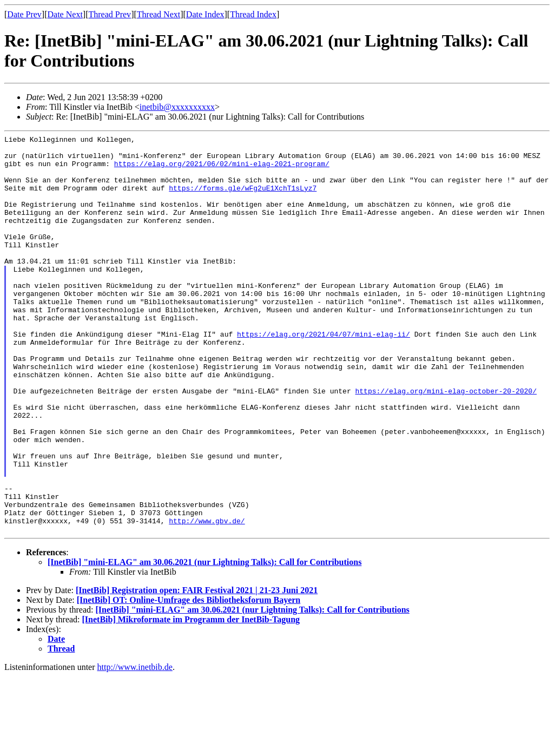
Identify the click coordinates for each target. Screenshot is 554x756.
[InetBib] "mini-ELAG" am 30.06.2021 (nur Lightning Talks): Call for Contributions (205, 642)
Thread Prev (110, 14)
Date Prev (24, 14)
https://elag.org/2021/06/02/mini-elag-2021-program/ (222, 170)
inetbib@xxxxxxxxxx (177, 107)
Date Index (205, 14)
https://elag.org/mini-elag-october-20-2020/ (446, 443)
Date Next (65, 14)
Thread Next (159, 14)
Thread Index (253, 14)
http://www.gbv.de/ (207, 599)
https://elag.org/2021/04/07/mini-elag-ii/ (324, 374)
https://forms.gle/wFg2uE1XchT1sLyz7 (243, 199)
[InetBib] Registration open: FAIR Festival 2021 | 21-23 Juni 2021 (197, 670)
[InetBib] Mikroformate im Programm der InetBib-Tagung (191, 699)
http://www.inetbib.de (135, 747)
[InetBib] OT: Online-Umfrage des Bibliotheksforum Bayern (189, 679)
